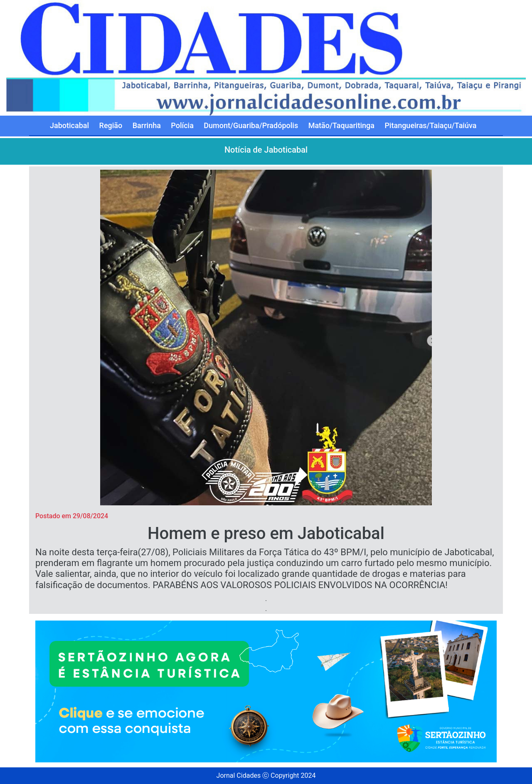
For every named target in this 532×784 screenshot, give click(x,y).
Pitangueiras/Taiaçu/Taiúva (430, 125)
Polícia (182, 125)
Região (111, 125)
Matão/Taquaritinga (341, 125)
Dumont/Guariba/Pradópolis (251, 125)
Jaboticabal (69, 125)
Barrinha (147, 125)
